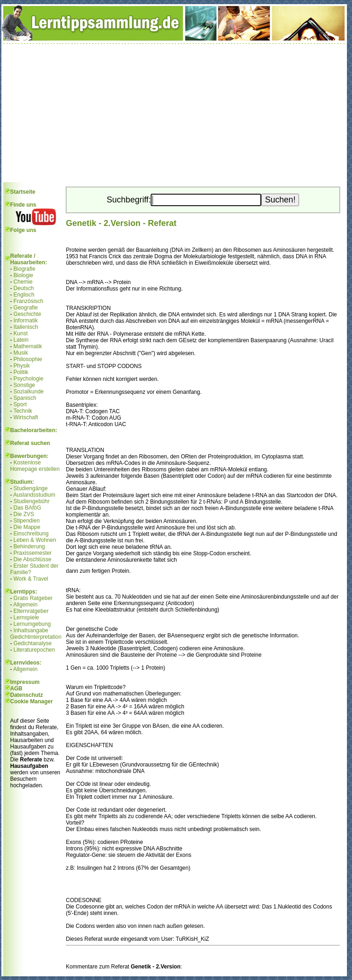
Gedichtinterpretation (36, 637)
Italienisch (26, 327)
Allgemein (26, 605)
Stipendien (26, 521)
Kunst (21, 333)
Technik (23, 411)
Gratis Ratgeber (33, 598)
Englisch (24, 295)
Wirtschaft (26, 417)
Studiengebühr (31, 501)
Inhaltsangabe (31, 630)
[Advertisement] (174, 113)
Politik (21, 372)
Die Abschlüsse (32, 559)
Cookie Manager (32, 701)
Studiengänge (30, 488)
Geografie (26, 308)
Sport (20, 404)
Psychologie (28, 379)
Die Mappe (27, 527)
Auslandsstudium (34, 495)
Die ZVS (24, 514)
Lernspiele (26, 618)
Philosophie (28, 359)
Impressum (25, 682)
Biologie (23, 275)
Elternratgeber (31, 611)
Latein (21, 340)
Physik (21, 366)
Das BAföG (27, 508)
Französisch (28, 301)
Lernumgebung (32, 624)
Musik (21, 353)
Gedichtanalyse (32, 643)
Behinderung (29, 546)
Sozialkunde (28, 392)
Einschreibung (31, 534)
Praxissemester (32, 553)
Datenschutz (26, 695)
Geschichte (27, 314)
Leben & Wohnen (35, 540)
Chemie (23, 282)
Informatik (26, 321)
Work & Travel (31, 579)
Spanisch (25, 398)
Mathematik (28, 346)
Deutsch (23, 288)
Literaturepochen (34, 650)
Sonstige (24, 385)
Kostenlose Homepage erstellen (35, 466)
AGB (16, 689)
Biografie (24, 269)
